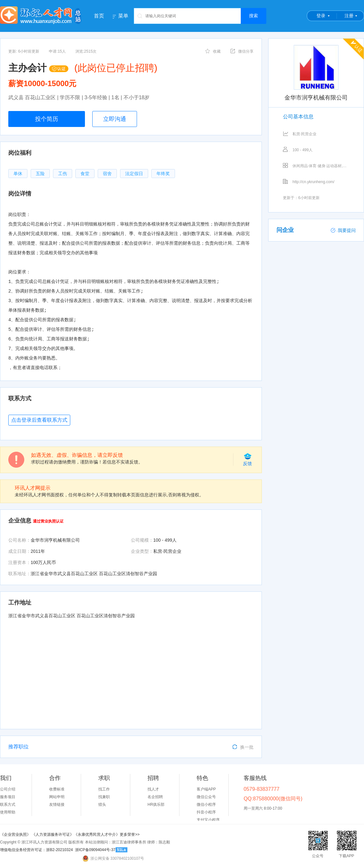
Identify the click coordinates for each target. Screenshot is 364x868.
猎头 (102, 805)
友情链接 (57, 805)
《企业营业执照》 (16, 835)
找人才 (153, 789)
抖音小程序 (206, 812)
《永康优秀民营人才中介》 (97, 835)
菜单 (123, 16)
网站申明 (57, 797)
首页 (99, 16)
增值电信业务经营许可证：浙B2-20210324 (36, 850)
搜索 (254, 16)
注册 (349, 16)
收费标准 (57, 789)
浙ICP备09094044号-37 (95, 850)
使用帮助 (8, 812)
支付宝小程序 (208, 820)
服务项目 (8, 797)
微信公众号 (206, 797)
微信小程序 (206, 805)
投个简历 (47, 119)
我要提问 (343, 230)
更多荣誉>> (130, 835)
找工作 (104, 789)
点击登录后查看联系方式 (39, 420)
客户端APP (206, 789)
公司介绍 (8, 789)
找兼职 (104, 797)
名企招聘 (155, 797)
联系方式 (8, 805)
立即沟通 (115, 119)
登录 (321, 16)
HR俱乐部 (156, 805)
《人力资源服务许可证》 (53, 835)
